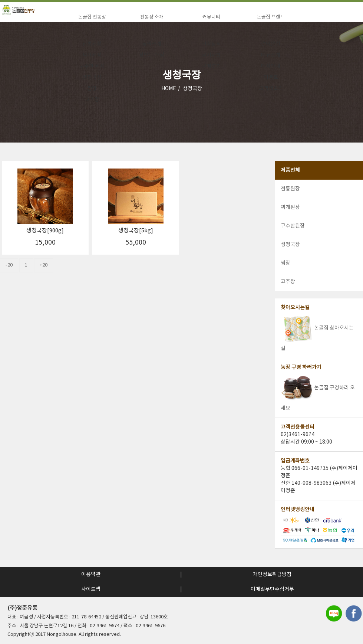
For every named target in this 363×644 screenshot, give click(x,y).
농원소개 (152, 44)
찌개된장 (92, 55)
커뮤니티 (211, 17)
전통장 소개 (152, 17)
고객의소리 (271, 89)
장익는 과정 (152, 55)
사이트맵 (91, 589)
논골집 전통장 (92, 17)
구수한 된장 (92, 66)
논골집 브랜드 (271, 17)
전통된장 (92, 44)
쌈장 (92, 89)
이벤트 (271, 78)
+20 (44, 265)
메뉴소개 (271, 55)
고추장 (92, 100)
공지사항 (211, 55)
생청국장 (92, 78)
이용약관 (91, 575)
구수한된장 (293, 226)
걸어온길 (271, 44)
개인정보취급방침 (272, 575)
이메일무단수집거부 (272, 589)
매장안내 (271, 66)
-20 (9, 265)
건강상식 (211, 44)
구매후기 (211, 66)
